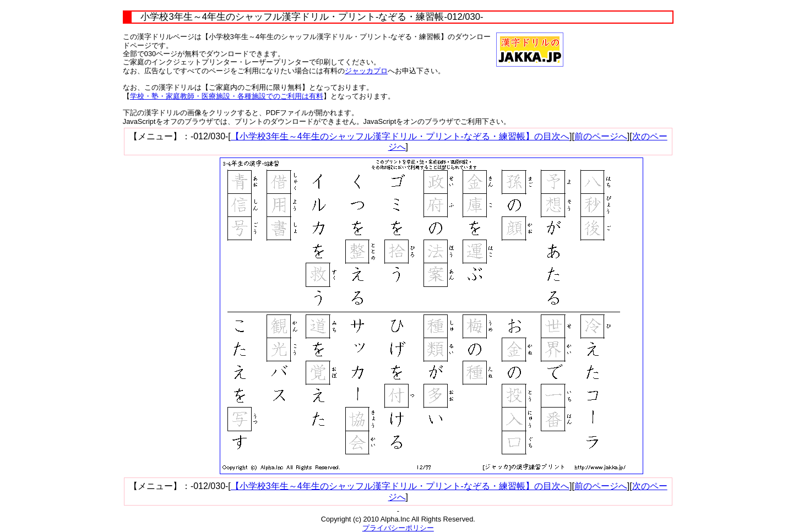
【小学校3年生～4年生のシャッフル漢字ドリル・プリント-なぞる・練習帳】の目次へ (400, 136)
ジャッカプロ (366, 71)
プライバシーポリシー (398, 528)
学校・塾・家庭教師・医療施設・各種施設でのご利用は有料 (227, 96)
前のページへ (601, 136)
